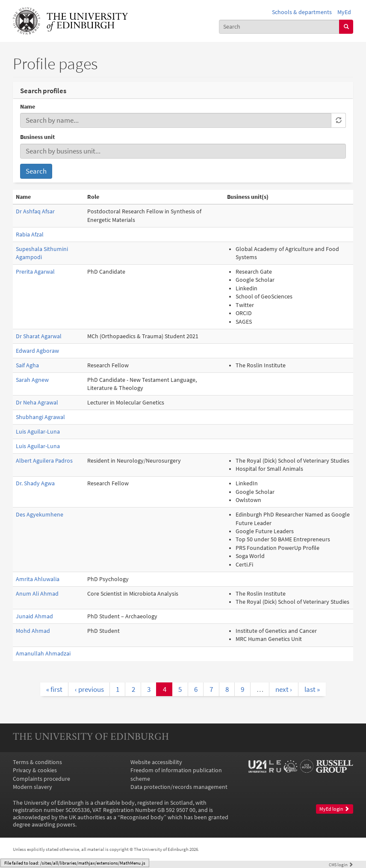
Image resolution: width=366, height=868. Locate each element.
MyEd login (334, 809)
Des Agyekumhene (40, 515)
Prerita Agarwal (35, 272)
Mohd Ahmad (33, 631)
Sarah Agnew (32, 380)
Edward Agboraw (37, 351)
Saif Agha (27, 365)
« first (54, 689)
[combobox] (279, 27)
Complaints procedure (41, 779)
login (341, 865)
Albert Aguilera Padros (44, 461)
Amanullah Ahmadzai (43, 654)
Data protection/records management (179, 787)
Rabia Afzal (30, 235)
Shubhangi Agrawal (40, 417)
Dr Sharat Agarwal (39, 336)
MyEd (344, 12)
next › (284, 689)
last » (312, 689)
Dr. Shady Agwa (35, 483)
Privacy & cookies (35, 770)
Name (28, 107)
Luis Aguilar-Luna (38, 432)
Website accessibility (156, 762)
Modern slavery (32, 787)
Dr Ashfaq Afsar (35, 211)
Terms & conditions (37, 762)
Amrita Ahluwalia (38, 579)
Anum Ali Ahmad (37, 594)
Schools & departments (302, 12)
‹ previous (89, 689)
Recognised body (142, 817)
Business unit (37, 137)
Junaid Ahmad (34, 616)
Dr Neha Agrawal (37, 403)
